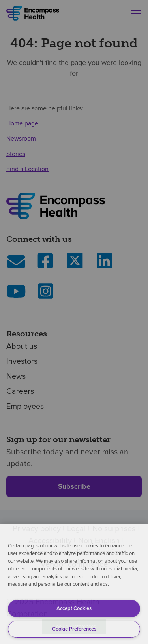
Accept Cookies (74, 608)
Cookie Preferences (74, 629)
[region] (74, 584)
